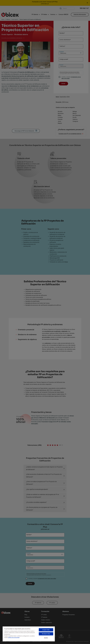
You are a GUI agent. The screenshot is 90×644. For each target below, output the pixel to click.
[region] (29, 634)
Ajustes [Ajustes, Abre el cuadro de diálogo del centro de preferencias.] (46, 638)
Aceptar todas (46, 630)
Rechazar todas (46, 634)
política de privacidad (14, 637)
